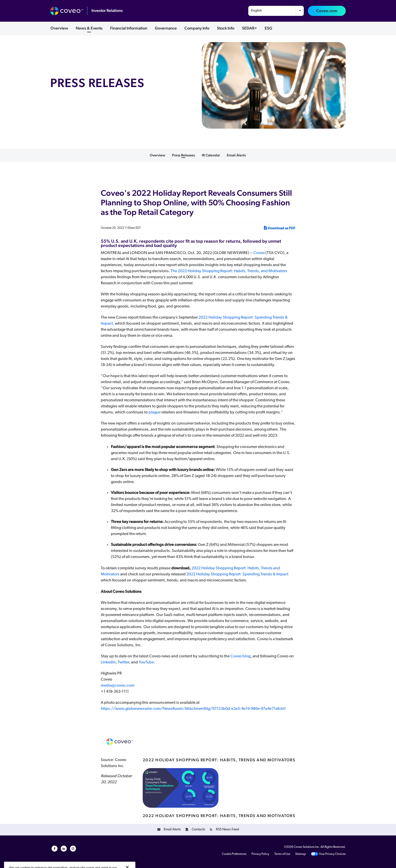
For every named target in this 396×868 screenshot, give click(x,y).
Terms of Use (282, 854)
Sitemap (301, 854)
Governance (166, 28)
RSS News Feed (227, 830)
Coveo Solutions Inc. (307, 847)
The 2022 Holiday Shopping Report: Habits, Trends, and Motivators (229, 271)
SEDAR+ (250, 28)
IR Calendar (211, 155)
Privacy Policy (260, 854)
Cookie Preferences (234, 854)
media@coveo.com (118, 686)
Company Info (197, 28)
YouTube (146, 662)
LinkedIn (108, 662)
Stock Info (226, 28)
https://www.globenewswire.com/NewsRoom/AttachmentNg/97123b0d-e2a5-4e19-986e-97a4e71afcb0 (193, 709)
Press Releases (183, 155)
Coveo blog (240, 656)
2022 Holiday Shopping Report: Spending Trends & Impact (237, 574)
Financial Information (129, 28)
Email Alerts (236, 155)
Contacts (198, 830)
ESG (268, 28)
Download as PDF (279, 228)
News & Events (89, 28)
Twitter (123, 662)
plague (154, 412)
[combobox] (276, 11)
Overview (59, 28)
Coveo (259, 253)
